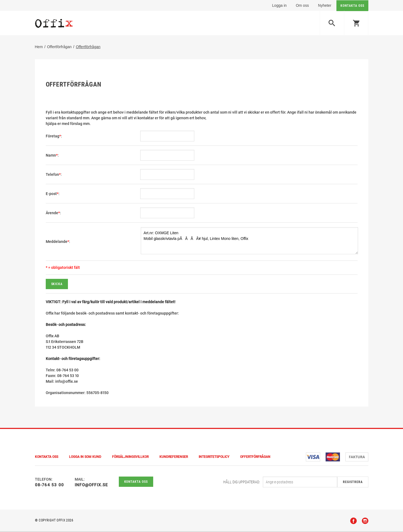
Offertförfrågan (59, 47)
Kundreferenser (174, 458)
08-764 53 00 (49, 486)
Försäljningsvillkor (130, 458)
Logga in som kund (85, 458)
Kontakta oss (136, 483)
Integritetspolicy (214, 458)
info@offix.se (91, 486)
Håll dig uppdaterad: (242, 483)
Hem (39, 47)
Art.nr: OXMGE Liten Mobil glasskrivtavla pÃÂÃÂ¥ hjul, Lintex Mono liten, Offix (249, 241)
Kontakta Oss (47, 458)
